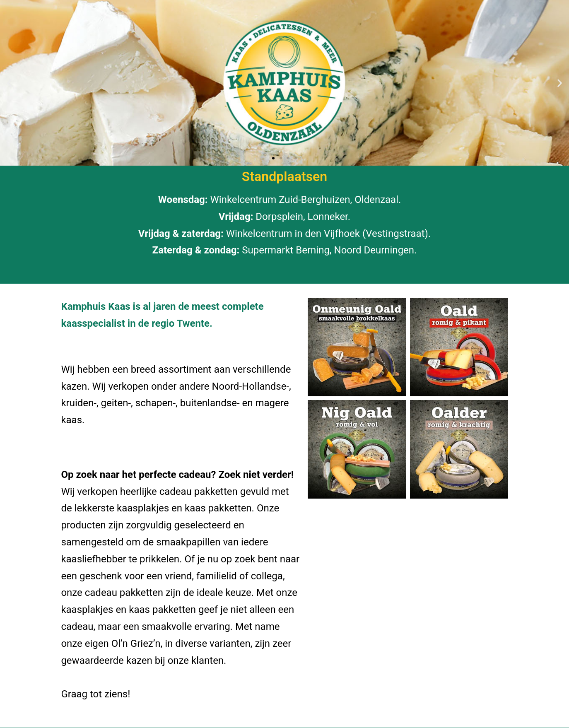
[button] (9, 83)
